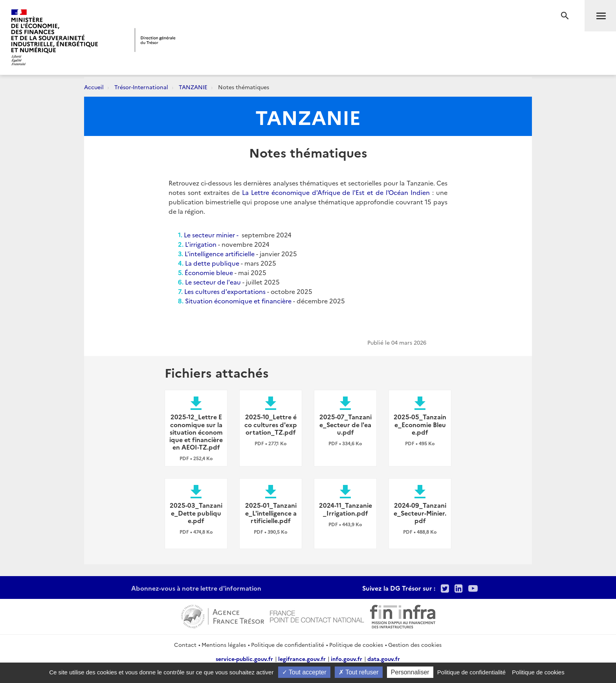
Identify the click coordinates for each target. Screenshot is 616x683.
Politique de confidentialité (288, 644)
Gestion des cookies (415, 644)
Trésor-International (141, 87)
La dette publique (212, 263)
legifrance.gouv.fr (302, 659)
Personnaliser (410, 672)
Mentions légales (224, 644)
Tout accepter (304, 672)
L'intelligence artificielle (220, 253)
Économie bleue (210, 272)
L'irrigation (201, 244)
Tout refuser (359, 672)
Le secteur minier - (213, 235)
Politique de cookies (356, 644)
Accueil (94, 87)
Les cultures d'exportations (226, 291)
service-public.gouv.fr (244, 659)
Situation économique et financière (238, 301)
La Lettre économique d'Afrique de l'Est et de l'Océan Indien (336, 192)
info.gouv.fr (346, 659)
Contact (185, 644)
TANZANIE (193, 87)
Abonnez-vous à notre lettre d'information (196, 588)
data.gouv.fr (384, 659)
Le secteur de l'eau (213, 282)
